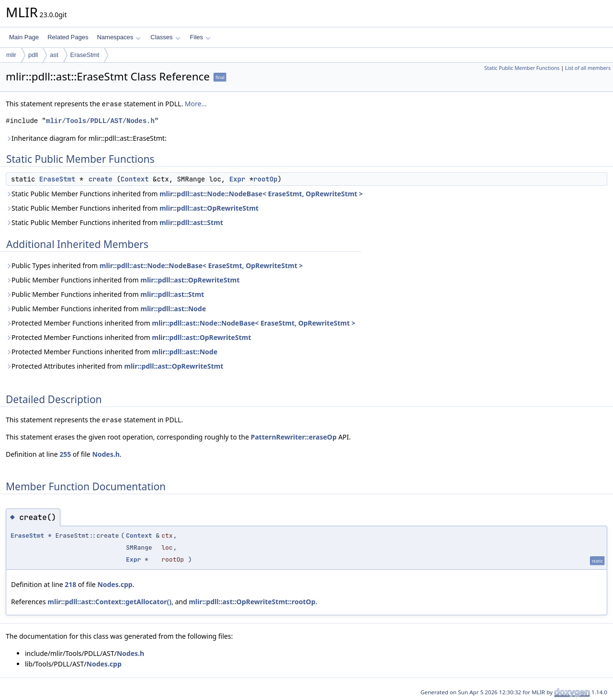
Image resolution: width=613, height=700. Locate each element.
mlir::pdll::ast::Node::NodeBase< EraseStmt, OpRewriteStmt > (261, 194)
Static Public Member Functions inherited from (184, 194)
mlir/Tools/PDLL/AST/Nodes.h (100, 121)
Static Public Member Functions (522, 68)
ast (54, 55)
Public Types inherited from (154, 265)
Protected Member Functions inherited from (181, 323)
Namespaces (119, 37)
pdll (33, 55)
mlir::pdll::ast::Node (173, 309)
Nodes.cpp (115, 584)
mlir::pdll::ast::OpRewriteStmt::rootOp (252, 602)
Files (200, 37)
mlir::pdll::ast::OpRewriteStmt (209, 208)
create (101, 179)
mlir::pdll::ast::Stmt (191, 222)
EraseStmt (85, 55)
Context (135, 179)
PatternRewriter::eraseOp (294, 437)
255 (65, 454)
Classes (165, 37)
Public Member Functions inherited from (123, 280)
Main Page (24, 37)
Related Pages (68, 37)
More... (196, 104)
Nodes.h (106, 454)
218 (70, 584)
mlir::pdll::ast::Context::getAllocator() (109, 602)
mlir (11, 55)
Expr (238, 179)
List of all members (588, 68)
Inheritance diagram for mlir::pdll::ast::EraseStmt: (86, 138)
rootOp (265, 179)
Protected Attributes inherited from (114, 366)
